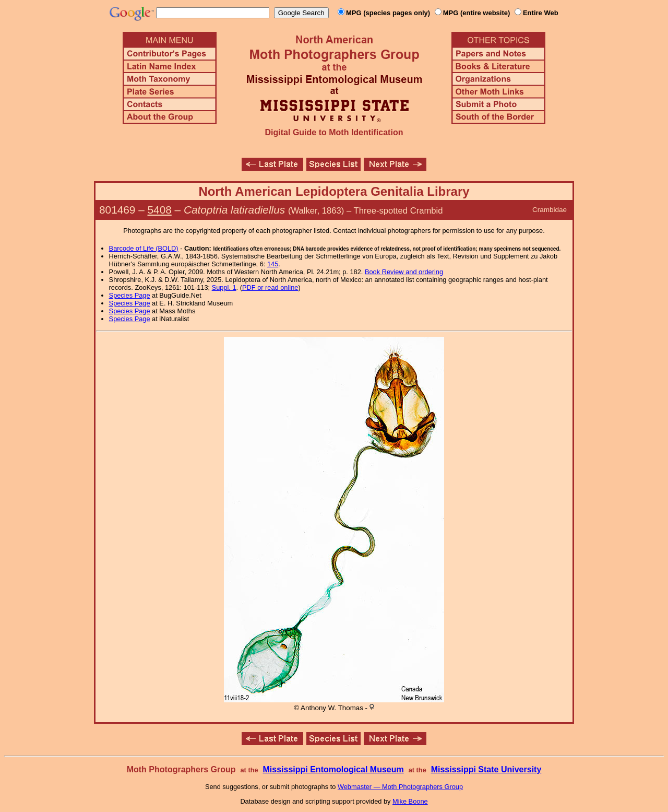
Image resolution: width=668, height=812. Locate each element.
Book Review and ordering (404, 272)
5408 (160, 210)
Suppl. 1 (224, 287)
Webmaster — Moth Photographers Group (400, 787)
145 (273, 264)
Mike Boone (410, 801)
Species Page (130, 295)
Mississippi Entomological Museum (333, 769)
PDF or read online (270, 287)
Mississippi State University (486, 769)
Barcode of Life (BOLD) (144, 248)
